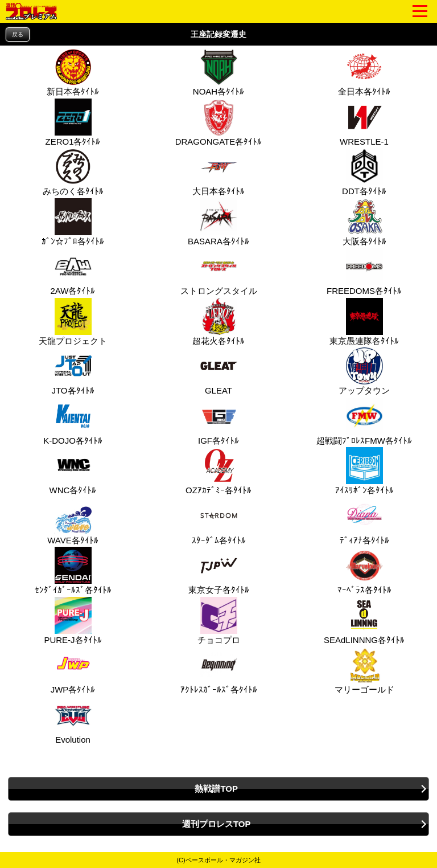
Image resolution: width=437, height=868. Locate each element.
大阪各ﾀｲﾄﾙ (364, 222)
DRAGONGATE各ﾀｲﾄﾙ (219, 122)
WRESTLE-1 (364, 122)
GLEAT (217, 371)
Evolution (72, 720)
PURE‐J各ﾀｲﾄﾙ (73, 621)
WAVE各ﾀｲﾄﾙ (73, 521)
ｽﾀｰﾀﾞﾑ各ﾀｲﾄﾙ (219, 521)
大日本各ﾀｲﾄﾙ (218, 172)
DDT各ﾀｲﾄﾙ (364, 172)
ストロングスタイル (219, 272)
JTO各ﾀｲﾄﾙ (73, 371)
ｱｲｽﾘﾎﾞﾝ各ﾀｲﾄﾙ (364, 471)
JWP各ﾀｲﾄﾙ (73, 670)
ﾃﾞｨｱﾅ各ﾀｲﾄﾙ (364, 521)
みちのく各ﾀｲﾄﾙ (73, 172)
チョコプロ (219, 621)
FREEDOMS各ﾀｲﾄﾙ (364, 272)
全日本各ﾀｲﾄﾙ (364, 72)
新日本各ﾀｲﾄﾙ (73, 72)
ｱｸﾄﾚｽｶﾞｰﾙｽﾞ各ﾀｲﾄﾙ (219, 670)
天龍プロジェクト (73, 322)
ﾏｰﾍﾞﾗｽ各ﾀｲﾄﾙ (364, 571)
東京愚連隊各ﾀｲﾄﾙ (364, 322)
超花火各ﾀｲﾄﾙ (218, 322)
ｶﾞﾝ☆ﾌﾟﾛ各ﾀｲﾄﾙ (73, 222)
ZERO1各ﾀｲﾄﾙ (73, 122)
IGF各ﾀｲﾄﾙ (218, 421)
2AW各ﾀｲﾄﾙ (73, 272)
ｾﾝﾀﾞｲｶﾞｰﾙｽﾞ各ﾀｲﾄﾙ (73, 571)
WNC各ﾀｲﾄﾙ (73, 471)
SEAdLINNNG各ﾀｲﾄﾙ (364, 621)
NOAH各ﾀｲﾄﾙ (218, 72)
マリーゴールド (364, 670)
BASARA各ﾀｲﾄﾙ (218, 222)
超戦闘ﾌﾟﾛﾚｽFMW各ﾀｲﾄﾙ (364, 421)
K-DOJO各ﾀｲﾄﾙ (73, 421)
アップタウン (364, 371)
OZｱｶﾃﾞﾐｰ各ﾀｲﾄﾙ (218, 471)
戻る (18, 34)
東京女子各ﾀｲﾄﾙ (219, 571)
